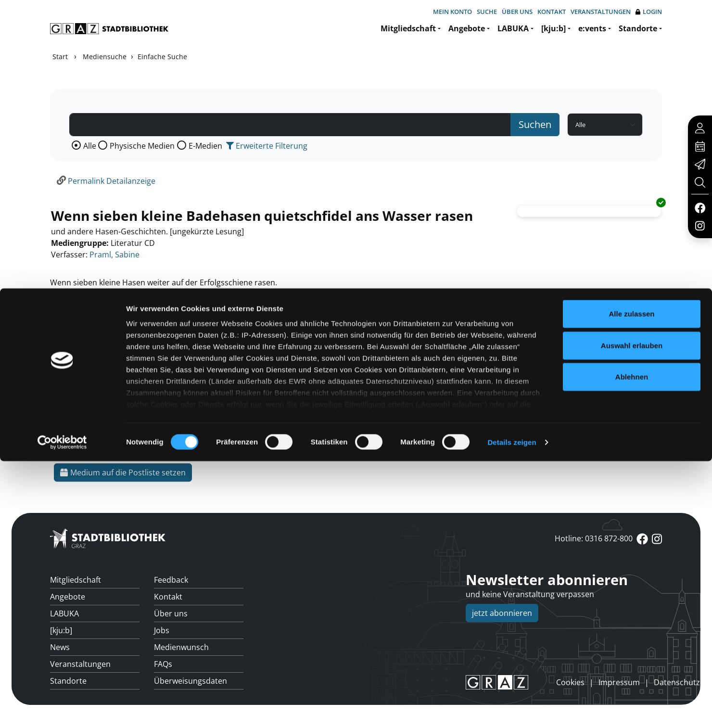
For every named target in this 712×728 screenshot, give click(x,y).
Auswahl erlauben (632, 612)
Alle (90, 146)
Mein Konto (452, 12)
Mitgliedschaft (408, 28)
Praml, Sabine (114, 255)
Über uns (517, 12)
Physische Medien (142, 146)
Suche (487, 12)
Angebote (467, 28)
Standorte (638, 28)
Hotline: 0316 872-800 (594, 538)
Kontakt (552, 12)
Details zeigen (512, 709)
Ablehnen (632, 644)
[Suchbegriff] (290, 125)
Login (649, 12)
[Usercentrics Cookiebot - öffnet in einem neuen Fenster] (62, 709)
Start (60, 57)
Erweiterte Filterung (267, 146)
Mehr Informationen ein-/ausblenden (122, 329)
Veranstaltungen (601, 12)
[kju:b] (553, 28)
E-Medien (205, 146)
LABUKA (513, 28)
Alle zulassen (631, 581)
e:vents (592, 28)
